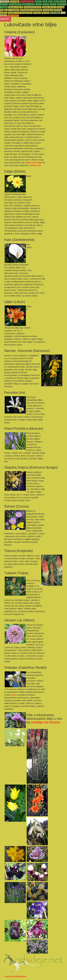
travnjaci (37, 13)
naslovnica (5, 2)
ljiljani (56, 2)
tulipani (53, 4)
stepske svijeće (28, 4)
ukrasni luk (62, 4)
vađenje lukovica (49, 7)
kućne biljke (55, 13)
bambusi (58, 10)
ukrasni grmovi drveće (33, 7)
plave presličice (15, 4)
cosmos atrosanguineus (23, 13)
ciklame (38, 2)
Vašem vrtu (36, 165)
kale (50, 2)
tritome (46, 4)
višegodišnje (48, 10)
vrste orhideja (13, 16)
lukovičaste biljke (27, 2)
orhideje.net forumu (45, 722)
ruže (10, 13)
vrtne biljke (15, 2)
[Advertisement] (48, 50)
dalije (45, 2)
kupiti (14, 695)
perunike (4, 4)
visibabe (4, 7)
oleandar (45, 13)
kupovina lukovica (16, 7)
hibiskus (4, 13)
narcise (63, 2)
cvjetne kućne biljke (34, 163)
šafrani (39, 4)
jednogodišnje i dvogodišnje (31, 10)
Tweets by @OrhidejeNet (15, 976)
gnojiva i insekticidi (12, 10)
